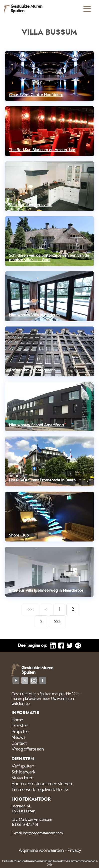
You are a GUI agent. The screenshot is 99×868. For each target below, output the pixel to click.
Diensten (20, 726)
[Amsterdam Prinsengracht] (49, 351)
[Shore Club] (49, 517)
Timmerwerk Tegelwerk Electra (40, 790)
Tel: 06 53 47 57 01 (25, 825)
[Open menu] (87, 9)
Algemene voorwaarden (41, 851)
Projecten (20, 732)
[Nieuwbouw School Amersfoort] (49, 407)
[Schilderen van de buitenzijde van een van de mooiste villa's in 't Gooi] (49, 241)
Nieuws (18, 738)
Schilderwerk (23, 772)
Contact (19, 744)
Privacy (74, 851)
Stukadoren (22, 778)
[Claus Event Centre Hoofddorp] (49, 76)
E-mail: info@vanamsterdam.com (37, 833)
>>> (57, 621)
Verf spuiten (23, 766)
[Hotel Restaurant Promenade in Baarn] (49, 461)
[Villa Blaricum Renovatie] (49, 186)
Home (17, 720)
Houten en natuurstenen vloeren (42, 784)
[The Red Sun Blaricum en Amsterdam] (49, 131)
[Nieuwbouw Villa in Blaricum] (49, 296)
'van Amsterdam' (57, 861)
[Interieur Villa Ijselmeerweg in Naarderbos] (49, 572)
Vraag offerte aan (28, 749)
